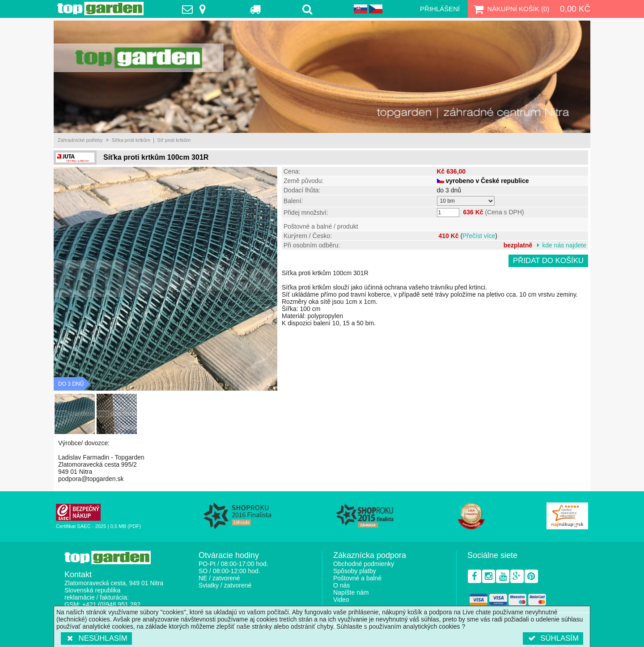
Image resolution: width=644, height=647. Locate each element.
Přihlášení (440, 9)
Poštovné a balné (357, 578)
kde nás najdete (564, 245)
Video (341, 600)
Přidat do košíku (548, 261)
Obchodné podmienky (364, 564)
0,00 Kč (575, 9)
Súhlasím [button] (553, 638)
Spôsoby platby (355, 571)
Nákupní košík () (510, 9)
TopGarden (100, 9)
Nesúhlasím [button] (96, 638)
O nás (341, 585)
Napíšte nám (351, 592)
